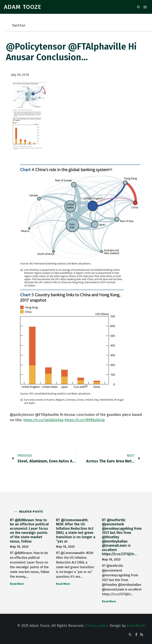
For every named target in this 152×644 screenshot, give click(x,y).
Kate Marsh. (136, 626)
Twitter (19, 25)
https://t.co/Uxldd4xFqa (43, 420)
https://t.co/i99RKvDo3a (85, 420)
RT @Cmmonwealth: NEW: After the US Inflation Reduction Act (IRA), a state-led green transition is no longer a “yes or (76, 531)
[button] (138, 7)
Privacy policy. (97, 626)
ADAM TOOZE (23, 7)
